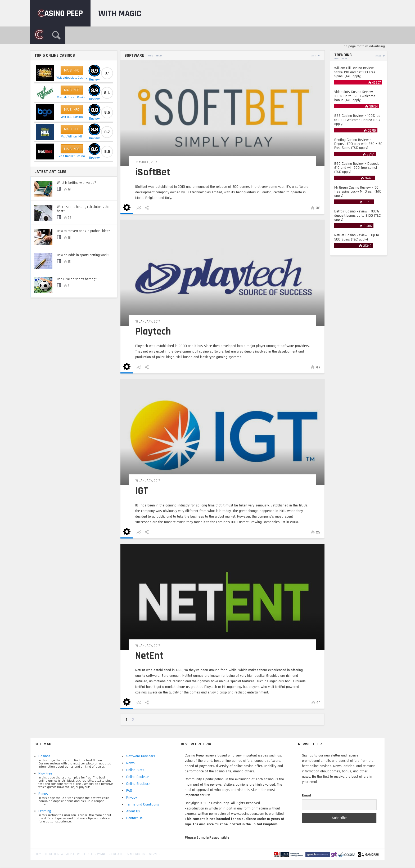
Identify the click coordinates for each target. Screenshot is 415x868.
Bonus (43, 794)
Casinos (44, 756)
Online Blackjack (138, 784)
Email (306, 795)
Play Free (45, 773)
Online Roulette (137, 777)
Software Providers (141, 756)
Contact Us (134, 818)
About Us (133, 811)
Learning (45, 811)
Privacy (132, 798)
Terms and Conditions (143, 804)
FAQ (129, 791)
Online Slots (135, 770)
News (130, 763)
